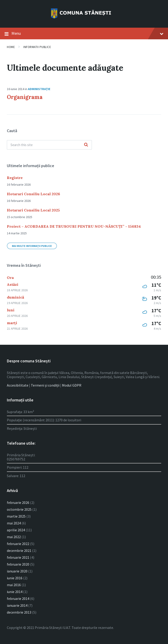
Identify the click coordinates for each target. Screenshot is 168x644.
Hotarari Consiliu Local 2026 (33, 194)
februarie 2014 (18, 599)
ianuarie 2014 (17, 605)
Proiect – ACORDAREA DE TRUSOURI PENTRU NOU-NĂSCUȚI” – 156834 (74, 226)
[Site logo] (84, 19)
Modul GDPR (72, 385)
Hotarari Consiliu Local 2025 (33, 210)
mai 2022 (14, 537)
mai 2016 (14, 585)
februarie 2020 (18, 564)
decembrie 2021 (19, 550)
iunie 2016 (15, 578)
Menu (84, 34)
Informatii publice (37, 47)
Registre (15, 178)
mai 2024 (14, 523)
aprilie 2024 (16, 530)
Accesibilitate (18, 385)
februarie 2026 (18, 502)
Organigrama (25, 97)
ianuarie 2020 (17, 571)
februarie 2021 (18, 557)
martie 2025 (16, 516)
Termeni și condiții (45, 385)
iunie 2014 (15, 592)
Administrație (39, 89)
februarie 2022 (18, 544)
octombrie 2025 (19, 509)
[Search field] (49, 145)
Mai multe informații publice (32, 246)
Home (11, 47)
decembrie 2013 (19, 612)
